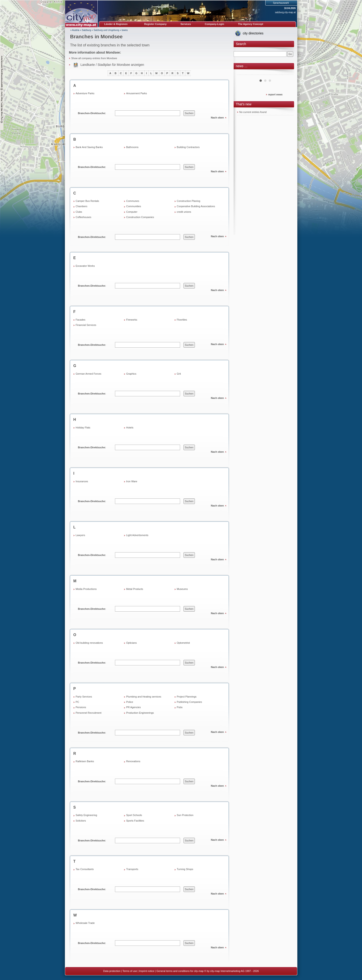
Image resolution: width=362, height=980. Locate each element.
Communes (133, 201)
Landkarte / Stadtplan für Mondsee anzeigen (112, 65)
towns (125, 30)
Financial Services (86, 325)
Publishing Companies (189, 702)
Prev (243, 73)
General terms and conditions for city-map (180, 971)
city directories (253, 33)
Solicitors (81, 821)
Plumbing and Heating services (144, 697)
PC (77, 702)
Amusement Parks (137, 93)
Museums (182, 589)
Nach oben (217, 118)
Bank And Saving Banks (89, 147)
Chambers (82, 206)
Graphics (131, 374)
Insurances (82, 481)
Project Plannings (187, 697)
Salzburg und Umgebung (106, 30)
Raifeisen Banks (85, 761)
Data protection (112, 971)
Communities (134, 206)
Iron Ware (132, 481)
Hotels (130, 428)
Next (288, 73)
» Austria (75, 30)
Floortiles (182, 320)
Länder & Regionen (116, 24)
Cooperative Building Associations (196, 206)
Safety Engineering (86, 815)
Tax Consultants (85, 869)
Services (186, 24)
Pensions (81, 707)
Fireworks (132, 320)
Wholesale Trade (85, 923)
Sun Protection (185, 815)
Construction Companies (140, 217)
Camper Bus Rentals (87, 201)
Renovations (133, 761)
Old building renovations (89, 643)
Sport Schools (134, 815)
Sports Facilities (135, 821)
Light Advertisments (137, 535)
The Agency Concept (251, 24)
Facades (81, 320)
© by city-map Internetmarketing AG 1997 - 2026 (232, 971)
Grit (179, 374)
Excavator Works (85, 266)
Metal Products (135, 589)
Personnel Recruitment (89, 713)
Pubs (180, 707)
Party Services (84, 697)
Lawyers (80, 535)
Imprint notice (147, 971)
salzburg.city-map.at (285, 12)
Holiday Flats (83, 428)
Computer (132, 212)
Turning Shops (185, 869)
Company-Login (214, 24)
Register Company (155, 24)
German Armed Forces (89, 374)
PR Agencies (134, 707)
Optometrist (183, 643)
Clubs (79, 212)
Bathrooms (132, 147)
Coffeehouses (84, 217)
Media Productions (86, 589)
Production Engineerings (140, 713)
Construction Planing (189, 201)
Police (130, 702)
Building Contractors (188, 147)
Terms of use (130, 971)
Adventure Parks (85, 93)
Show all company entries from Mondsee (94, 58)
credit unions (184, 212)
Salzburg (86, 30)
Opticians (132, 643)
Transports (132, 869)
